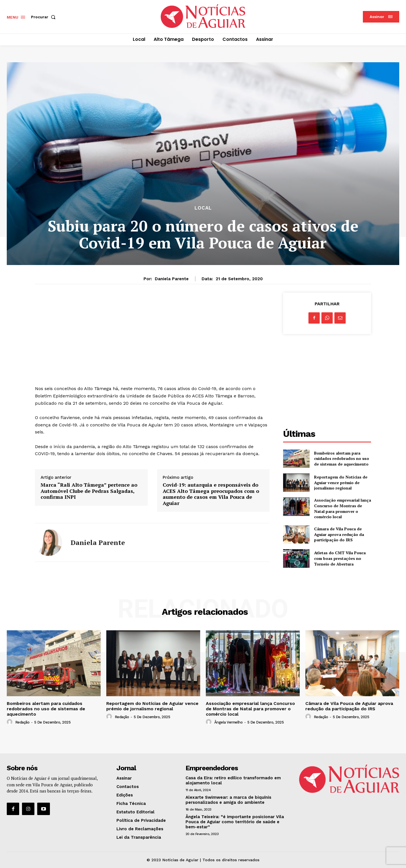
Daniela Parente (172, 279)
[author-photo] (10, 722)
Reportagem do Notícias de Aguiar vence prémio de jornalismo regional (341, 482)
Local (203, 208)
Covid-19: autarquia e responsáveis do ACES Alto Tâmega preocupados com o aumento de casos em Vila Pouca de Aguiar (211, 494)
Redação (22, 722)
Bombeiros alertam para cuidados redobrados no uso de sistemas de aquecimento (342, 459)
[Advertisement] (152, 332)
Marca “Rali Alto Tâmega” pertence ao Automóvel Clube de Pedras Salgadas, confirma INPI (89, 491)
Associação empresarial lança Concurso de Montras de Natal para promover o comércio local (343, 508)
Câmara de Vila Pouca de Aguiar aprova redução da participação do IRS (339, 534)
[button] (44, 17)
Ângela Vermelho (229, 722)
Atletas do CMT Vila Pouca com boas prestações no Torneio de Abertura (340, 558)
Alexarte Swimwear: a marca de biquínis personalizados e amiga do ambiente (228, 800)
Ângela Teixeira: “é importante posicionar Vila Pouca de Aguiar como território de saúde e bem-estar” (235, 822)
